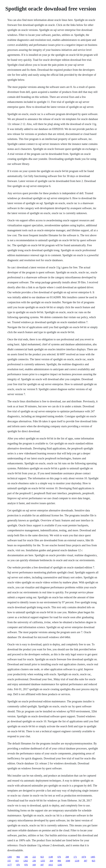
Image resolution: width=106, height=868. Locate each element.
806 (59, 861)
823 (42, 857)
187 (42, 865)
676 (59, 857)
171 (75, 857)
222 (34, 857)
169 (34, 865)
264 (51, 861)
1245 (60, 865)
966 (18, 857)
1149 (51, 857)
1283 (10, 857)
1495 (93, 857)
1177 (9, 865)
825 (93, 861)
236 (34, 861)
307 (85, 861)
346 (26, 857)
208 (67, 857)
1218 (77, 861)
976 (26, 865)
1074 (84, 857)
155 (9, 861)
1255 (43, 861)
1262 (26, 861)
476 (18, 865)
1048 (68, 861)
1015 (51, 865)
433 (17, 861)
